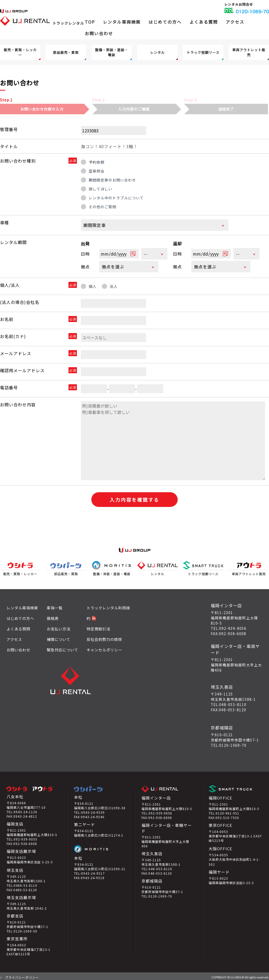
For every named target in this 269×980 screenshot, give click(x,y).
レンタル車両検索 (22, 606)
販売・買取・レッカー (20, 52)
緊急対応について (62, 648)
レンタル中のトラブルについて (116, 198)
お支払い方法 (59, 627)
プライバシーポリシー (22, 975)
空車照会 (97, 171)
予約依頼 (97, 162)
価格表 (53, 616)
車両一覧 (55, 606)
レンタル (157, 52)
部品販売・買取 (66, 52)
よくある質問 (204, 22)
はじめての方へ (165, 22)
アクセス (235, 22)
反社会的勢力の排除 (104, 637)
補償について (59, 637)
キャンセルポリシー (104, 648)
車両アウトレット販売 (249, 52)
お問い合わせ (99, 33)
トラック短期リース (203, 52)
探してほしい (101, 189)
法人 (114, 284)
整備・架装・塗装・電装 (112, 52)
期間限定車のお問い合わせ (112, 180)
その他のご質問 (102, 207)
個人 (93, 284)
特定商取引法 (98, 627)
